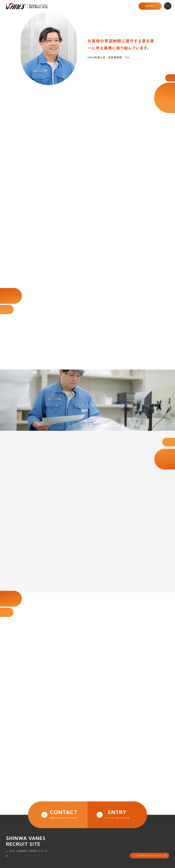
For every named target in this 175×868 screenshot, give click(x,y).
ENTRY (150, 6)
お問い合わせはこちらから (64, 814)
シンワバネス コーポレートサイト (149, 856)
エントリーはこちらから (117, 814)
